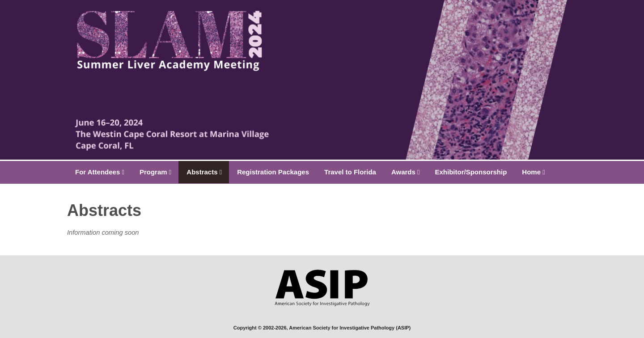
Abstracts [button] (204, 172)
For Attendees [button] (100, 172)
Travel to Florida (350, 172)
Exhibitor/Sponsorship (471, 172)
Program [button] (155, 172)
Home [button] (533, 172)
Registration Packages (273, 172)
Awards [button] (406, 172)
